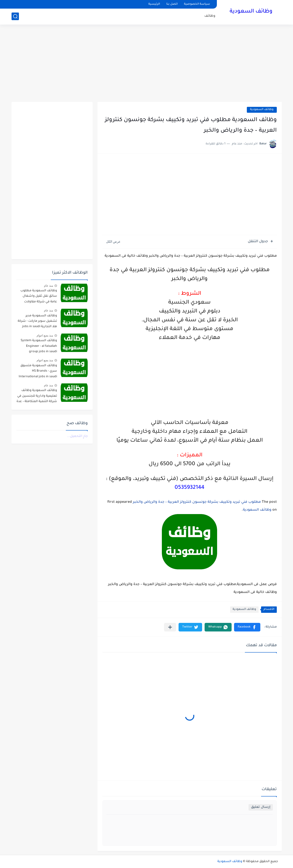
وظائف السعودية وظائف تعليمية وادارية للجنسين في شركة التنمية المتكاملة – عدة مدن (37, 397)
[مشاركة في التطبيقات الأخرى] (170, 627)
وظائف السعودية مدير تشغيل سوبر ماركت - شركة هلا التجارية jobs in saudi (37, 321)
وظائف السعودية (251, 12)
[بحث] (15, 16)
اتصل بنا (172, 4)
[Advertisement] (147, 64)
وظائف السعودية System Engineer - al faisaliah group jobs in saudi (39, 346)
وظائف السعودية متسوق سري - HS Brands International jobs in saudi (38, 371)
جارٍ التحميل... (77, 436)
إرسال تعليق (261, 807)
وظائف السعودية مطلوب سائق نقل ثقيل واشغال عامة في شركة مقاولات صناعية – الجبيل (39, 297)
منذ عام (49, 286)
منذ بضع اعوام (45, 336)
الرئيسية (154, 4)
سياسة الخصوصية (197, 4)
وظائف (210, 16)
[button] (247, 627)
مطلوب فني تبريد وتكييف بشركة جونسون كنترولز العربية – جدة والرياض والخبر (197, 502)
